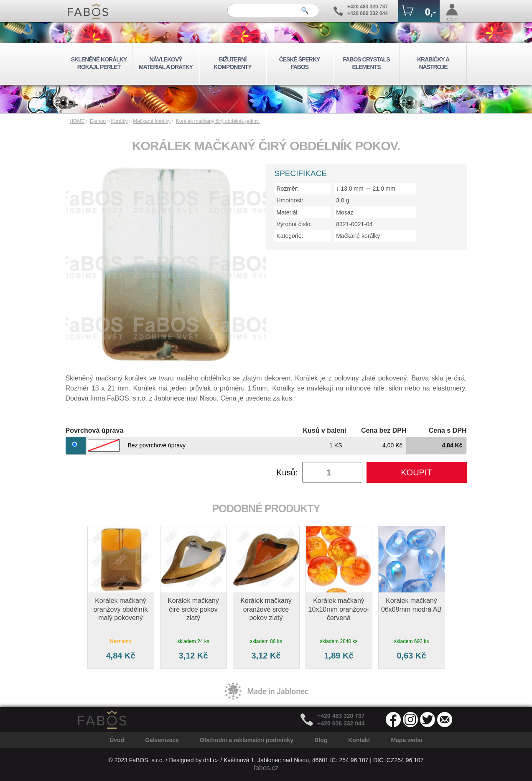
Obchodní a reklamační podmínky (247, 740)
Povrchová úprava (95, 430)
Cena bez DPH (384, 430)
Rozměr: (288, 189)
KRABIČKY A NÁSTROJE (433, 63)
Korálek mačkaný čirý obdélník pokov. (218, 121)
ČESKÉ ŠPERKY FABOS (300, 63)
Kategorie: (290, 236)
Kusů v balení (324, 430)
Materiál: (288, 212)
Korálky (120, 121)
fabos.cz (266, 768)
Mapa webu (406, 740)
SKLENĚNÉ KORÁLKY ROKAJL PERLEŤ (99, 63)
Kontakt (359, 740)
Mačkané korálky (152, 121)
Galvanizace (162, 740)
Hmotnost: (290, 200)
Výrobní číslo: (294, 224)
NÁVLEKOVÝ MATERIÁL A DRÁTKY (166, 63)
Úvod (117, 740)
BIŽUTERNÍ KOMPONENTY (232, 63)
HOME (77, 121)
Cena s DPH (448, 430)
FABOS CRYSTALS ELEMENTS (366, 63)
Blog (321, 740)
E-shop (98, 121)
